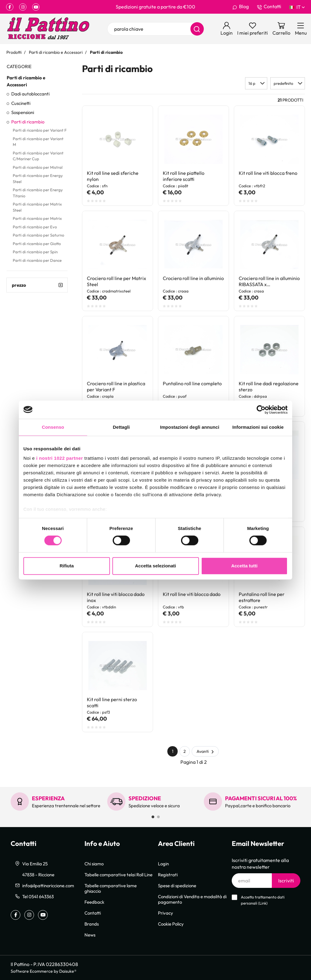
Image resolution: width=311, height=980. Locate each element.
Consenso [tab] (53, 427)
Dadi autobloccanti (30, 94)
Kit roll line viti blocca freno (268, 173)
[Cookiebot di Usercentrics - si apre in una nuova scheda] (261, 410)
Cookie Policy (171, 924)
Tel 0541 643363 (38, 896)
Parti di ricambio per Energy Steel (38, 178)
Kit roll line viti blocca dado (192, 594)
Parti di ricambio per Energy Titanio (38, 193)
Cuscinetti (21, 103)
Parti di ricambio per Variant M (38, 142)
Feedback (94, 902)
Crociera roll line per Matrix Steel (116, 281)
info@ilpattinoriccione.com (48, 885)
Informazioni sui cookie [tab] (258, 427)
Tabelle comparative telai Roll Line (118, 874)
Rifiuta (67, 566)
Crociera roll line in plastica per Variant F (116, 386)
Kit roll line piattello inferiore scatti (184, 176)
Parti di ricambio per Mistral (38, 167)
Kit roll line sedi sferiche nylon (113, 176)
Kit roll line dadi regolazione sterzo (269, 386)
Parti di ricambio (28, 122)
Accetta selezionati (155, 566)
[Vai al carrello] (281, 29)
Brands (92, 924)
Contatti (269, 7)
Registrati (168, 874)
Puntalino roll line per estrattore (262, 597)
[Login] (227, 29)
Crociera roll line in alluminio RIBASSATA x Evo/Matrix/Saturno (269, 281)
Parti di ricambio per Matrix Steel (37, 207)
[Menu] (301, 29)
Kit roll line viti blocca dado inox (116, 597)
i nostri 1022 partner (60, 458)
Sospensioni (23, 112)
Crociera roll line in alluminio (193, 278)
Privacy (166, 913)
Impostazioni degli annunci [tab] (190, 427)
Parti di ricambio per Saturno (38, 235)
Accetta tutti (244, 566)
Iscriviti (286, 881)
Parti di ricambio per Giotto (37, 244)
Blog (241, 7)
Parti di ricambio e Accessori (26, 81)
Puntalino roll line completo (192, 383)
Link (263, 903)
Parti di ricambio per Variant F (40, 130)
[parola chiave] (155, 29)
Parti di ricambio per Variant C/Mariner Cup (38, 156)
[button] (288, 83)
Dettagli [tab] (121, 427)
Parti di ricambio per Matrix (37, 218)
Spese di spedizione (177, 885)
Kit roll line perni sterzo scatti (112, 702)
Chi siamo (94, 864)
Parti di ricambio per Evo (35, 227)
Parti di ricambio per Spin (35, 252)
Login (163, 864)
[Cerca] (197, 29)
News (90, 935)
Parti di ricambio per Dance (37, 260)
